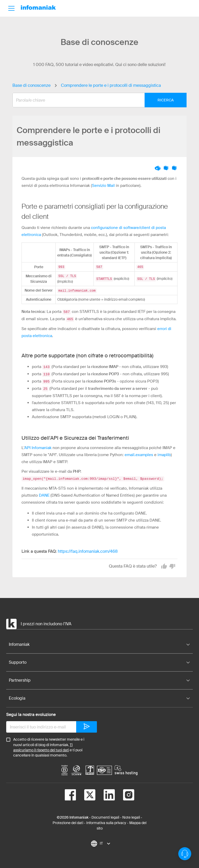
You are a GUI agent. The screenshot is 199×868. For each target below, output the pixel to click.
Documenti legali (105, 815)
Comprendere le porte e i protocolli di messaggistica (111, 85)
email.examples (139, 452)
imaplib (164, 452)
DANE (44, 493)
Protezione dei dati (68, 820)
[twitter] (86, 793)
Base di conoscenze (31, 85)
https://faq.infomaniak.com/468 (88, 549)
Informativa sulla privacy (106, 820)
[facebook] (70, 793)
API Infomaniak (38, 445)
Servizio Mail (103, 186)
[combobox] (96, 100)
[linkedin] (105, 793)
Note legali (131, 815)
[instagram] (125, 793)
